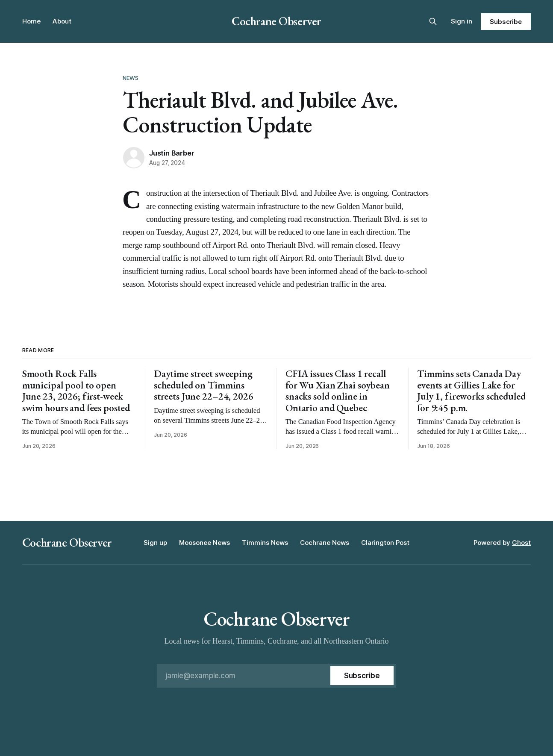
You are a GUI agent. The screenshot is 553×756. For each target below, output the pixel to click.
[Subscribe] (362, 676)
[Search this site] (433, 21)
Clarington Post (385, 543)
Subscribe (506, 22)
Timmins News (265, 543)
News (131, 78)
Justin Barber (172, 153)
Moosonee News (204, 543)
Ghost (521, 543)
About (62, 21)
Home (31, 21)
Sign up (155, 543)
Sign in (462, 21)
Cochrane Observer (276, 21)
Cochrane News (325, 543)
